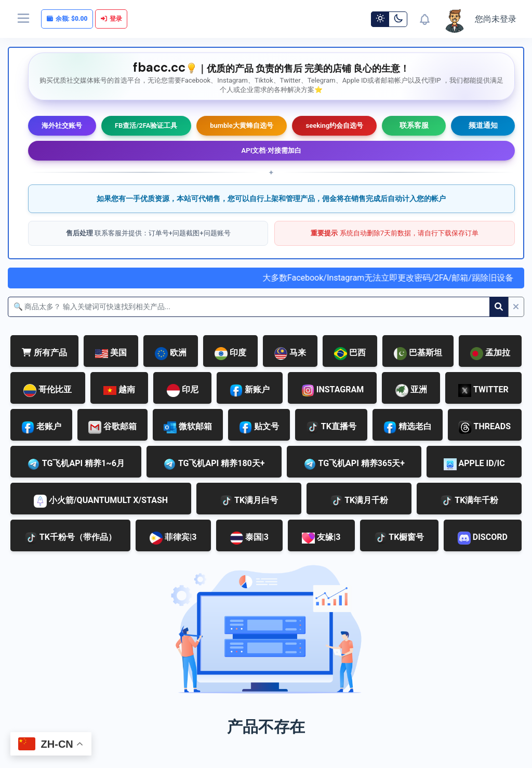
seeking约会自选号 (334, 125)
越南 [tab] (119, 389)
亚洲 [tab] (411, 390)
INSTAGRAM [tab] (332, 390)
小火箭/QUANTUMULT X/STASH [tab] (101, 501)
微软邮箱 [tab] (188, 427)
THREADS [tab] (485, 427)
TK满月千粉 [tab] (359, 501)
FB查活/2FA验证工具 (146, 125)
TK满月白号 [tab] (249, 501)
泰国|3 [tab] (249, 538)
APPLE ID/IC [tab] (474, 464)
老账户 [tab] (41, 427)
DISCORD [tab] (483, 538)
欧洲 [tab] (171, 354)
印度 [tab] (230, 354)
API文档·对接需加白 (272, 150)
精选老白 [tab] (408, 427)
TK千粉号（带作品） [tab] (70, 538)
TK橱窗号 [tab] (399, 538)
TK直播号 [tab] (331, 427)
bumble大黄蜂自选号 (242, 125)
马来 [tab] (290, 354)
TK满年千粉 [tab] (469, 501)
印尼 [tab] (183, 390)
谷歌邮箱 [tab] (112, 427)
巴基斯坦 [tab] (418, 354)
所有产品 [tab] (44, 353)
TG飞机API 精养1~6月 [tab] (76, 464)
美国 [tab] (111, 353)
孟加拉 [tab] (490, 354)
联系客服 (414, 125)
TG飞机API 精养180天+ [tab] (214, 464)
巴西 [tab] (350, 354)
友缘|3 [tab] (321, 538)
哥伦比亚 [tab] (48, 390)
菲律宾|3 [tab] (173, 538)
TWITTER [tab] (483, 390)
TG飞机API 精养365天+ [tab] (354, 464)
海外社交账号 (62, 125)
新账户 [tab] (250, 390)
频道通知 (483, 125)
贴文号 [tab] (259, 427)
